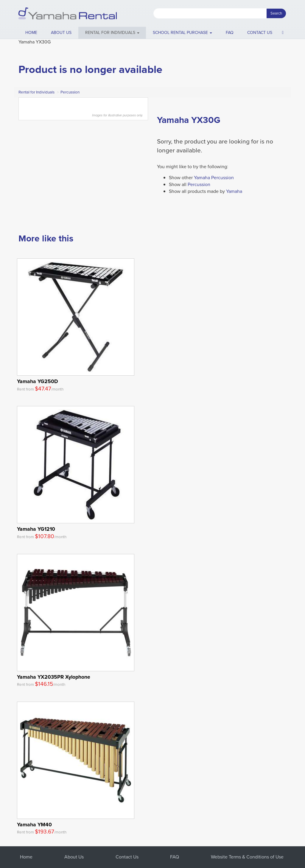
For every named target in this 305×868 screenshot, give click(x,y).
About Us (74, 857)
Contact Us (127, 857)
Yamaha (234, 191)
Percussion (70, 92)
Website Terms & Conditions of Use (247, 857)
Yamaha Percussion (214, 178)
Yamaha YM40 (34, 825)
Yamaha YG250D (38, 381)
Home (31, 33)
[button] (112, 33)
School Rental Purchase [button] (182, 33)
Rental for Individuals (36, 92)
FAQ (230, 33)
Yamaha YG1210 (36, 529)
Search (276, 13)
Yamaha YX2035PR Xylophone (54, 677)
